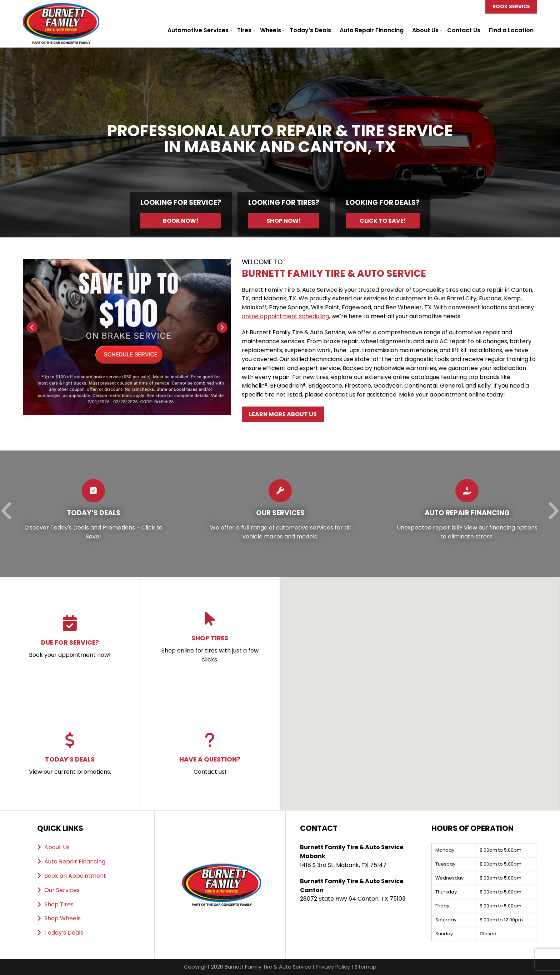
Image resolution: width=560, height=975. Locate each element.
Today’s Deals (310, 30)
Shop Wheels (62, 918)
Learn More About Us (283, 414)
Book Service (511, 7)
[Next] (222, 328)
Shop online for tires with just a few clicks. (210, 637)
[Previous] (32, 328)
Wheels (271, 30)
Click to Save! (383, 221)
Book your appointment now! (70, 637)
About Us (425, 30)
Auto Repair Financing (372, 30)
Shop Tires (59, 904)
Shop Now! (284, 221)
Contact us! (210, 754)
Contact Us (464, 30)
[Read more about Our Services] (280, 514)
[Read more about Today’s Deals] (93, 514)
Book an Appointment (75, 876)
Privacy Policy (333, 967)
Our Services (62, 890)
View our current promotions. (70, 754)
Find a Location (511, 30)
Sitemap (366, 967)
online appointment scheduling (285, 316)
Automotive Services (198, 30)
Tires (244, 30)
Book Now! (181, 221)
